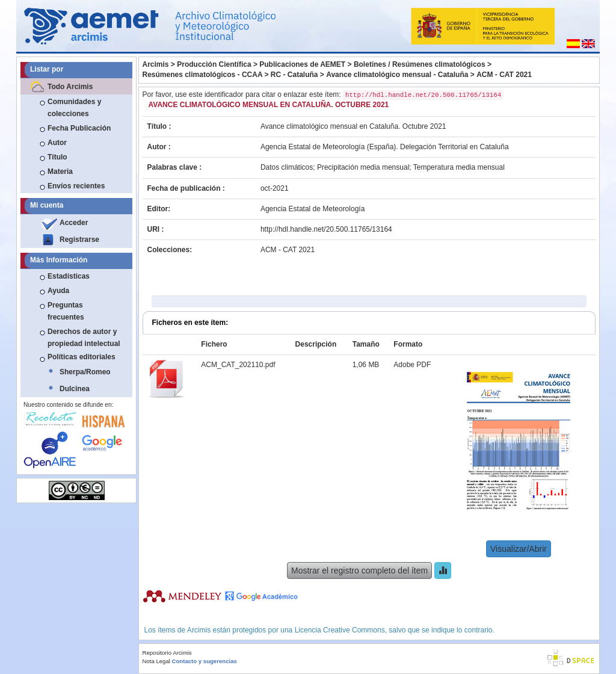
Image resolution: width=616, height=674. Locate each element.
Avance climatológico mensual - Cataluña (397, 75)
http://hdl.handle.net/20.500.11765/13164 (326, 229)
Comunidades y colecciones (74, 108)
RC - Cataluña (294, 75)
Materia (60, 172)
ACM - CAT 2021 (504, 75)
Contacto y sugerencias (205, 661)
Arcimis (156, 64)
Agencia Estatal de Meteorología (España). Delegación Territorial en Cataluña (385, 147)
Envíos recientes (76, 186)
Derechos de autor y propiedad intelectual (84, 338)
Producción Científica (214, 64)
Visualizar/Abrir (519, 549)
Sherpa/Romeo (85, 372)
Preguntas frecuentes (66, 311)
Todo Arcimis (70, 87)
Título (57, 157)
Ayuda (58, 291)
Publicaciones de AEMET (302, 64)
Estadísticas (69, 276)
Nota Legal (156, 661)
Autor (57, 143)
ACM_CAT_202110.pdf (238, 365)
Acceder (74, 223)
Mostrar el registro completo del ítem (359, 570)
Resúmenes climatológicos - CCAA (203, 75)
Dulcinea (75, 389)
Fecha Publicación (79, 128)
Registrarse (79, 240)
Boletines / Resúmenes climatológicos (420, 64)
